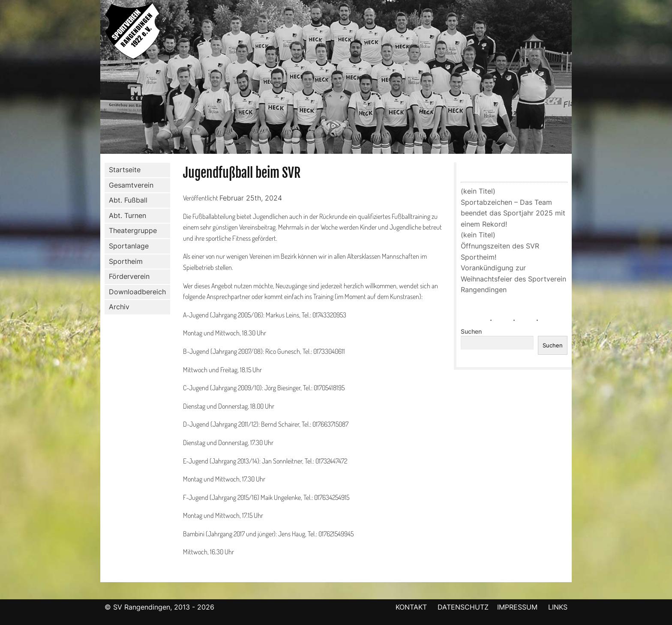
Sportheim (126, 261)
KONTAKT (411, 607)
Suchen (471, 332)
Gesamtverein (129, 185)
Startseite (125, 170)
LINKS (558, 607)
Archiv (119, 307)
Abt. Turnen (126, 216)
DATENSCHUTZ (463, 607)
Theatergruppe (133, 230)
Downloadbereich (137, 292)
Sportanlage (127, 246)
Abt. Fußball (126, 200)
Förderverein (127, 277)
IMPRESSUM (518, 607)
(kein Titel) (478, 191)
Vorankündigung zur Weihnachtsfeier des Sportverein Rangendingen (513, 279)
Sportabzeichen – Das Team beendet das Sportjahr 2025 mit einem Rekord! (513, 213)
